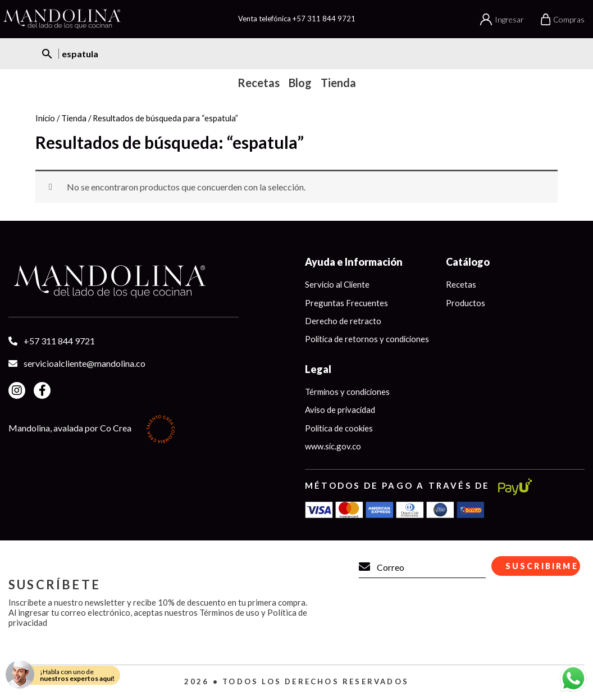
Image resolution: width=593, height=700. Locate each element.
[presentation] (440, 630)
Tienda (74, 118)
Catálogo (471, 262)
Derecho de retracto (343, 321)
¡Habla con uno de (77, 675)
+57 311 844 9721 (324, 19)
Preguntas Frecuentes (346, 303)
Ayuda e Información (354, 262)
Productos (468, 303)
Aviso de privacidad (341, 411)
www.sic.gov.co (333, 447)
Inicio (45, 118)
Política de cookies (340, 429)
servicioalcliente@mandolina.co (85, 363)
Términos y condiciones (348, 392)
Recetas (464, 284)
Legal (318, 370)
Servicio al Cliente (339, 284)
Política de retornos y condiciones (368, 339)
